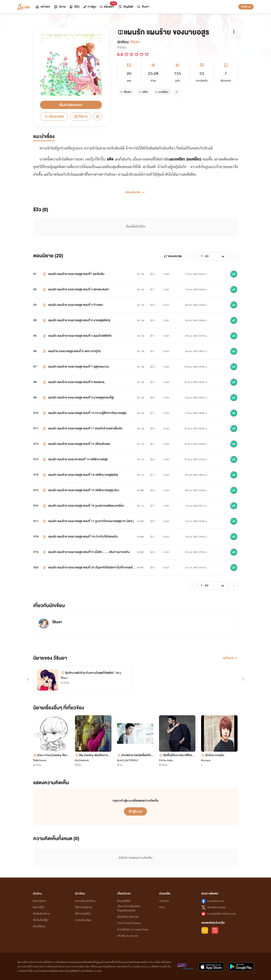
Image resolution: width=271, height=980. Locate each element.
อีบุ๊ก (74, 7)
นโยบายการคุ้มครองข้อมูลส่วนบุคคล (129, 908)
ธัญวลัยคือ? (124, 901)
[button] (136, 191)
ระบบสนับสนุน (83, 920)
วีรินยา (135, 42)
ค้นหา (143, 7)
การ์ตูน (90, 7)
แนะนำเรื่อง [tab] (44, 136)
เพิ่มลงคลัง (54, 116)
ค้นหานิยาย (39, 901)
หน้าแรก (43, 7)
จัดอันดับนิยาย (41, 914)
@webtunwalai (216, 907)
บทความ (164, 901)
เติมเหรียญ (39, 926)
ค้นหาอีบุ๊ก (39, 907)
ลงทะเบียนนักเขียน (85, 901)
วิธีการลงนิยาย (84, 907)
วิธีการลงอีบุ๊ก (83, 914)
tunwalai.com (216, 901)
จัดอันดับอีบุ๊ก (41, 920)
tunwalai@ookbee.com (222, 914)
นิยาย (60, 7)
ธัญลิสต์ (126, 7)
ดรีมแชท (108, 6)
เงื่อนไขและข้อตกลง (128, 917)
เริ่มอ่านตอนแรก (71, 105)
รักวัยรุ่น (122, 48)
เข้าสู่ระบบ (246, 7)
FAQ (162, 907)
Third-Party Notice (129, 923)
